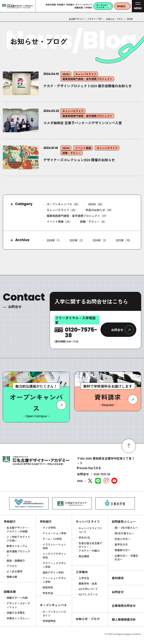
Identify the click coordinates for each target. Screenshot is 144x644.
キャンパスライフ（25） (62, 210)
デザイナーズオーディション (18, 605)
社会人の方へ (122, 539)
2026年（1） (54, 240)
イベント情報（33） (59, 221)
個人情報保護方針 (124, 619)
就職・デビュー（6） (93, 221)
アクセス (12, 566)
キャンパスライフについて (90, 530)
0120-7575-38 (102, 474)
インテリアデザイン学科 (54, 556)
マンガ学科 (49, 528)
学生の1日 (84, 538)
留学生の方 (121, 544)
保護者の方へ (122, 550)
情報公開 (12, 577)
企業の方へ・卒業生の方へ (126, 557)
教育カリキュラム (17, 546)
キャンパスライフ (88, 521)
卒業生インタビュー (18, 618)
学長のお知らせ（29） (99, 210)
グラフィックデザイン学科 (54, 565)
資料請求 (118, 578)
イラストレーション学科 (54, 546)
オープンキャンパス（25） (63, 204)
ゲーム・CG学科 (52, 539)
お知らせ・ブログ (114, 19)
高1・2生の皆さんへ (126, 528)
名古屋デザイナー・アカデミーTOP (85, 19)
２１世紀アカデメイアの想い (18, 539)
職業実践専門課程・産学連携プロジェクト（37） (77, 216)
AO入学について (88, 589)
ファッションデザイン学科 (54, 580)
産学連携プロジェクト (18, 553)
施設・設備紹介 (16, 560)
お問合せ (118, 592)
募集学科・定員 (88, 583)
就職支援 (10, 592)
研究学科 (48, 587)
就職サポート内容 (17, 598)
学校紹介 (10, 521)
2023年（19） (124, 240)
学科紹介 (46, 521)
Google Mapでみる (90, 468)
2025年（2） (77, 240)
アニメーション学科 (54, 533)
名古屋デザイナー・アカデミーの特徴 (18, 529)
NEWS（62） (96, 204)
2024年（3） (100, 240)
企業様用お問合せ (124, 606)
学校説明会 (49, 621)
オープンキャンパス (53, 605)
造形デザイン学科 (53, 572)
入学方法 (84, 578)
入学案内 (82, 572)
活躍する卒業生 (16, 613)
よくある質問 (14, 571)
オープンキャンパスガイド (54, 614)
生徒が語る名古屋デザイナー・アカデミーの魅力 (90, 547)
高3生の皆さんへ (124, 533)
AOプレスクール (88, 594)
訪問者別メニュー (124, 521)
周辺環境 (84, 556)
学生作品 (48, 593)
